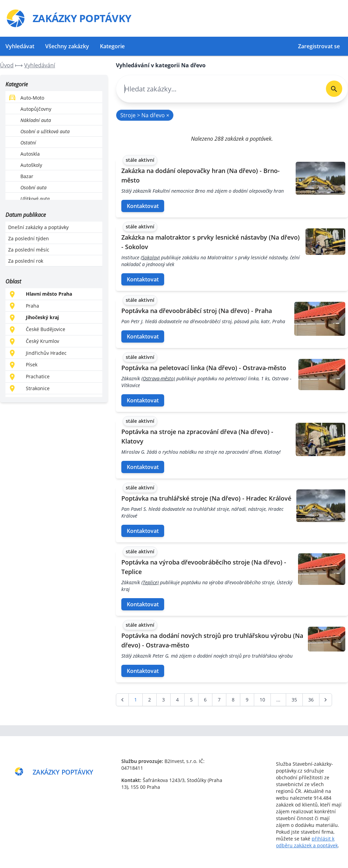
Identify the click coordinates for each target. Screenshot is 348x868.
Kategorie (112, 46)
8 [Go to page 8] (233, 700)
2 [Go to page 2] (150, 700)
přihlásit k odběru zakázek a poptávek (307, 842)
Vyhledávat (20, 46)
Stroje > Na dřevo (145, 115)
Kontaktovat (143, 206)
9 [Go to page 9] (247, 700)
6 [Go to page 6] (205, 700)
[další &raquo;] (326, 700)
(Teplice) (150, 582)
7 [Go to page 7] (219, 700)
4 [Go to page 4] (177, 700)
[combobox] (218, 89)
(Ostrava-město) (158, 378)
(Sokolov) (150, 257)
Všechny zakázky (67, 46)
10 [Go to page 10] (262, 700)
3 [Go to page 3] (163, 700)
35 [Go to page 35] (294, 700)
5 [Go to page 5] (191, 700)
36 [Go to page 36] (311, 700)
